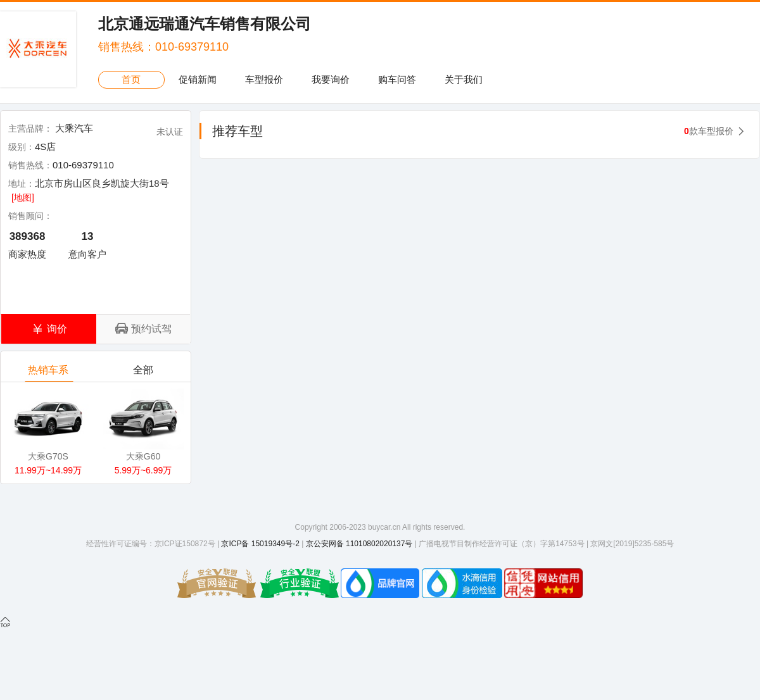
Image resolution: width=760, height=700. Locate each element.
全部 (144, 373)
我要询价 (331, 79)
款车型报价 (709, 131)
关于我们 (464, 79)
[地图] (23, 197)
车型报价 (264, 79)
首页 (131, 79)
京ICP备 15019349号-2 (260, 544)
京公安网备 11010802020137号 (359, 544)
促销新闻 (198, 79)
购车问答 (397, 79)
